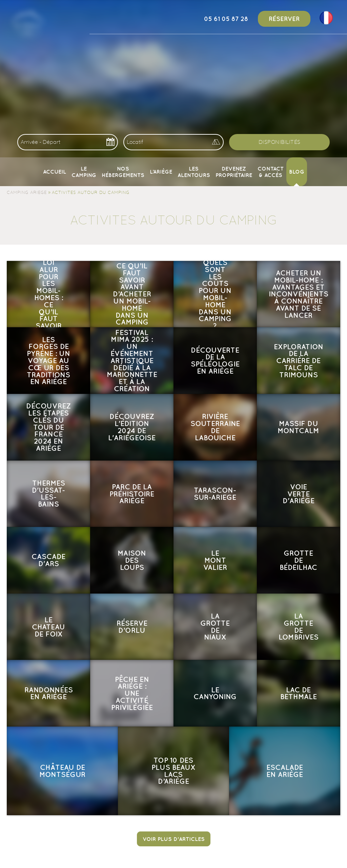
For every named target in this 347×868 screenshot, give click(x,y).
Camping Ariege (27, 192)
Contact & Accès (271, 172)
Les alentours (194, 172)
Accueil (55, 172)
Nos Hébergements (123, 172)
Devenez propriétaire (234, 172)
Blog (297, 172)
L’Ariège (161, 172)
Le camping (84, 172)
